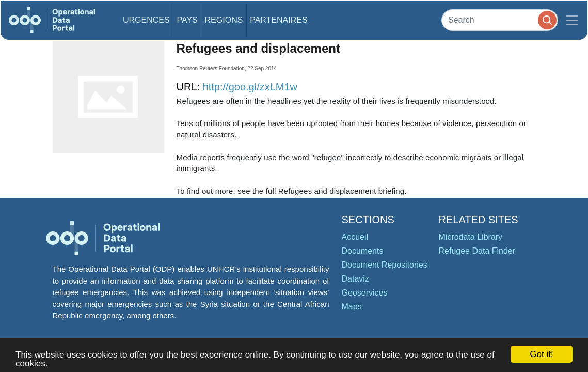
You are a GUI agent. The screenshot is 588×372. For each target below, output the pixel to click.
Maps (352, 307)
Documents (363, 251)
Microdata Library (471, 237)
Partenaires (279, 20)
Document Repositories (385, 265)
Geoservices (365, 293)
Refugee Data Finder (477, 251)
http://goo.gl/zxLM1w (250, 87)
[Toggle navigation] (572, 20)
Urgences (146, 20)
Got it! (541, 354)
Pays (187, 20)
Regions (224, 20)
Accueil (355, 237)
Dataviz (355, 279)
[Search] (500, 20)
